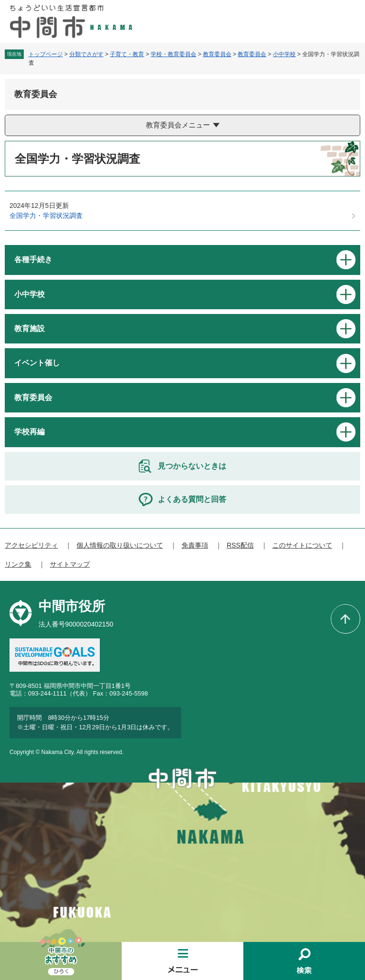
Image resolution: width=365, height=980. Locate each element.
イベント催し (37, 363)
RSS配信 (240, 545)
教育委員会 (217, 54)
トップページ (46, 54)
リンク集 (18, 564)
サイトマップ (70, 564)
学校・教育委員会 (173, 54)
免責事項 (195, 545)
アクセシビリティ (31, 545)
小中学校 (284, 54)
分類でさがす (86, 54)
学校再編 (29, 432)
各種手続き (33, 260)
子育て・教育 (127, 54)
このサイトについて (302, 545)
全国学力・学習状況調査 (46, 216)
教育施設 (29, 328)
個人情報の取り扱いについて (120, 545)
